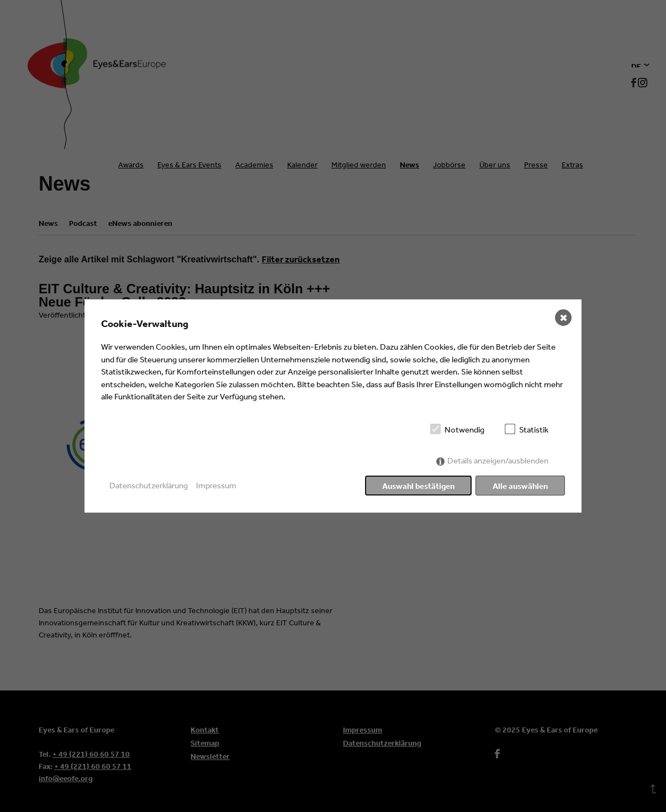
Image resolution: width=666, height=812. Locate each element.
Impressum (216, 485)
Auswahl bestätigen (418, 486)
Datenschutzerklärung (149, 485)
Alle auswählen (520, 486)
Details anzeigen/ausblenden (498, 460)
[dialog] (333, 406)
